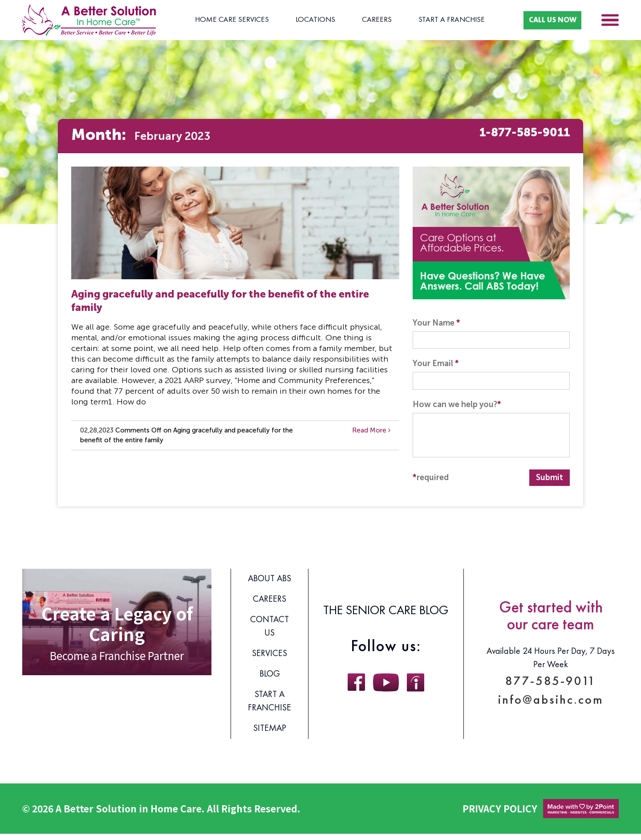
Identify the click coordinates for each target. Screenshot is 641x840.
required (431, 484)
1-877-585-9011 (509, 136)
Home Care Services (229, 20)
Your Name (436, 323)
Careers (366, 20)
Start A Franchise (436, 20)
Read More (371, 431)
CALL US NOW (543, 20)
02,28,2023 (97, 431)
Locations (309, 20)
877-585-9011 (551, 685)
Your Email (436, 367)
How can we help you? (457, 411)
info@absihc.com (551, 709)
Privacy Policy (500, 815)
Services (270, 660)
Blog (270, 681)
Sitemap (270, 735)
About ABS (270, 585)
